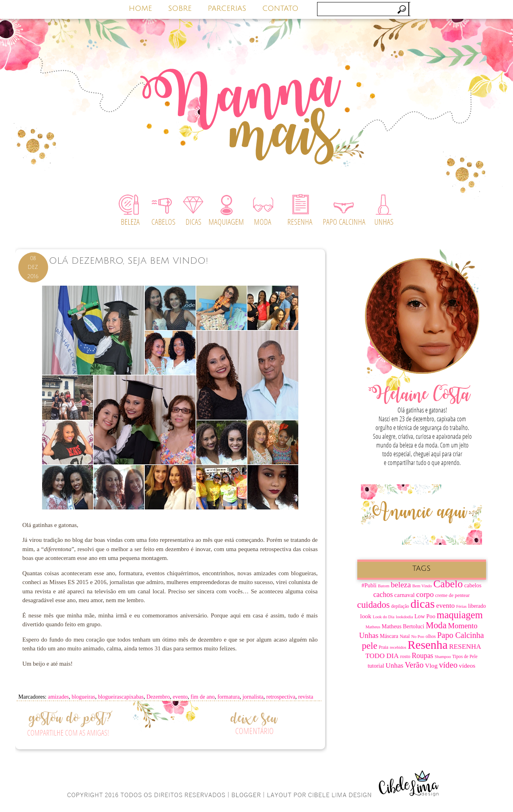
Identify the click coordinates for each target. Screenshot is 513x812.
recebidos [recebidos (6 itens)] (398, 647)
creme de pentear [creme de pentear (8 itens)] (453, 595)
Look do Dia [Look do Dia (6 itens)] (383, 617)
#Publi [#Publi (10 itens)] (369, 585)
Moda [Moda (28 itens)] (436, 625)
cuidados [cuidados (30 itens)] (374, 605)
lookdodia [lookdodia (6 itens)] (405, 617)
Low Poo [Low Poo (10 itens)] (425, 616)
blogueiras (83, 697)
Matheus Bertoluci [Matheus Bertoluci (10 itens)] (403, 626)
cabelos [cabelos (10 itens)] (473, 585)
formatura (228, 697)
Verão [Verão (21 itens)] (414, 665)
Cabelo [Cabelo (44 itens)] (448, 584)
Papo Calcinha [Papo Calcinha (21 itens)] (460, 635)
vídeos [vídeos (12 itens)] (467, 665)
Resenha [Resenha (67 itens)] (427, 645)
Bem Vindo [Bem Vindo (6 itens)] (422, 586)
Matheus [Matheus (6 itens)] (373, 627)
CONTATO (280, 8)
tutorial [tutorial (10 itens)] (376, 666)
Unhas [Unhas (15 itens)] (394, 665)
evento (180, 697)
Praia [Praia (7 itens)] (383, 647)
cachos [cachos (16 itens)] (383, 595)
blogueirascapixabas (121, 697)
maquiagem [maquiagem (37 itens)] (460, 615)
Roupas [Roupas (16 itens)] (422, 656)
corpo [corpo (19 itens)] (425, 594)
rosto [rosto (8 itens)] (405, 656)
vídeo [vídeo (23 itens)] (448, 665)
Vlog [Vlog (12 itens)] (431, 665)
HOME (140, 8)
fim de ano (203, 697)
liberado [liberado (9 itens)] (477, 606)
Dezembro (158, 697)
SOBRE (180, 8)
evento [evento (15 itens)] (445, 606)
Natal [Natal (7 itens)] (405, 637)
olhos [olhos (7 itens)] (431, 637)
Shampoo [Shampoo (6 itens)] (443, 657)
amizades (58, 697)
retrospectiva (281, 697)
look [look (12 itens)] (366, 616)
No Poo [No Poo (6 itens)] (418, 637)
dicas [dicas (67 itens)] (422, 604)
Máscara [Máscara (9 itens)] (389, 636)
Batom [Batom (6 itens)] (383, 586)
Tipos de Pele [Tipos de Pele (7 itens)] (465, 657)
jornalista (253, 697)
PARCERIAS (227, 8)
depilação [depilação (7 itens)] (400, 606)
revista (306, 697)
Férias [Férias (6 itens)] (461, 606)
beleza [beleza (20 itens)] (401, 585)
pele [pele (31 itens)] (370, 646)
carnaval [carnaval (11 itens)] (405, 595)
